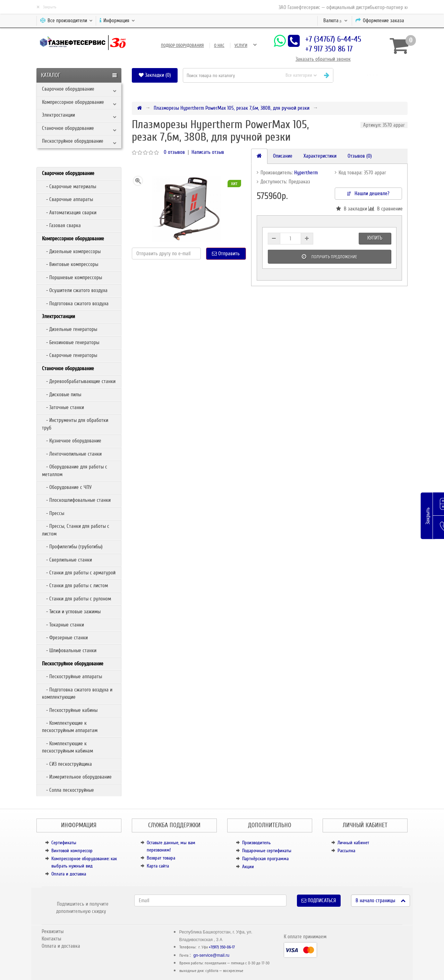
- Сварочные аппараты (67, 199)
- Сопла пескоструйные (68, 790)
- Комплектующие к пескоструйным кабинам (67, 747)
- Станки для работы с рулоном (76, 599)
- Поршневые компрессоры (72, 277)
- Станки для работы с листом (75, 585)
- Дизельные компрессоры (71, 251)
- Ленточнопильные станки (72, 454)
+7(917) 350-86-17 (222, 947)
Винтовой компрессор (72, 851)
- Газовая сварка (61, 225)
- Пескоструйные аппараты (72, 676)
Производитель (256, 843)
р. (335, 20)
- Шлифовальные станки (69, 650)
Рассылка (346, 851)
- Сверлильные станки (67, 560)
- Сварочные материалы (69, 186)
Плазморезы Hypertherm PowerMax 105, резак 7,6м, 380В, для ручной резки (232, 108)
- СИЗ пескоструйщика (67, 764)
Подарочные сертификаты (267, 851)
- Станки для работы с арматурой (79, 573)
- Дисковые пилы (62, 395)
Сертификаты (64, 843)
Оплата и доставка (69, 874)
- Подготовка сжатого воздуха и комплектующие (77, 693)
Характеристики (320, 156)
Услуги (241, 45)
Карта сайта (158, 866)
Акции (248, 867)
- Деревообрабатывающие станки (79, 381)
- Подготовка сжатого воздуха (75, 304)
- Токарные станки (63, 625)
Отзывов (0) (360, 156)
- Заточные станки (63, 407)
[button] (373, 75)
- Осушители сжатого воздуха (75, 290)
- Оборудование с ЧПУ (67, 487)
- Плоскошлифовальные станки (76, 500)
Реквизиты (53, 931)
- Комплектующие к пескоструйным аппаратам (70, 727)
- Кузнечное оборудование (72, 441)
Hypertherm (306, 173)
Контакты (51, 939)
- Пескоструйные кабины (70, 710)
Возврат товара (161, 858)
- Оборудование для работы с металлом (75, 470)
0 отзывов (174, 152)
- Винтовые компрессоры (70, 264)
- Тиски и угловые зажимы (71, 612)
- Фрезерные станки (65, 638)
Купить (375, 238)
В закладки (352, 209)
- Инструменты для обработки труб (75, 424)
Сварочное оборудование (68, 89)
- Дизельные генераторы (70, 329)
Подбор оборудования (182, 45)
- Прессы (53, 513)
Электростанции (58, 115)
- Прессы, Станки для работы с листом (76, 530)
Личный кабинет (353, 843)
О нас (219, 45)
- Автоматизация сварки (69, 213)
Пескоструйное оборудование (73, 141)
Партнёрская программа (265, 859)
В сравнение (385, 209)
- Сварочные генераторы (70, 355)
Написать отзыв (208, 152)
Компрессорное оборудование (73, 102)
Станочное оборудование (68, 128)
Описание (283, 156)
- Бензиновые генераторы (71, 342)
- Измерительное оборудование (77, 777)
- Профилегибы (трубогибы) (72, 547)
